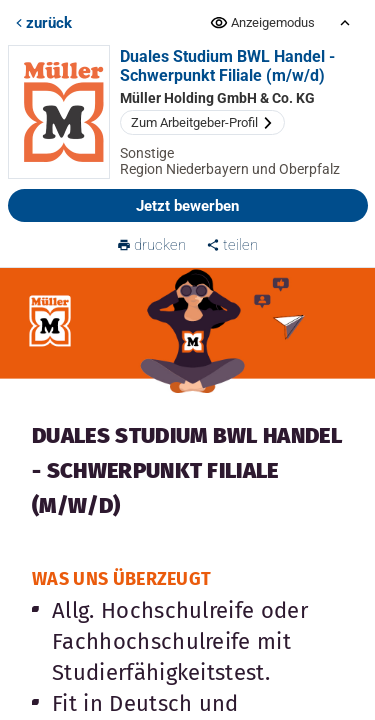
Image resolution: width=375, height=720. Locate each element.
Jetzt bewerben (187, 206)
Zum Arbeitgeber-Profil (202, 122)
